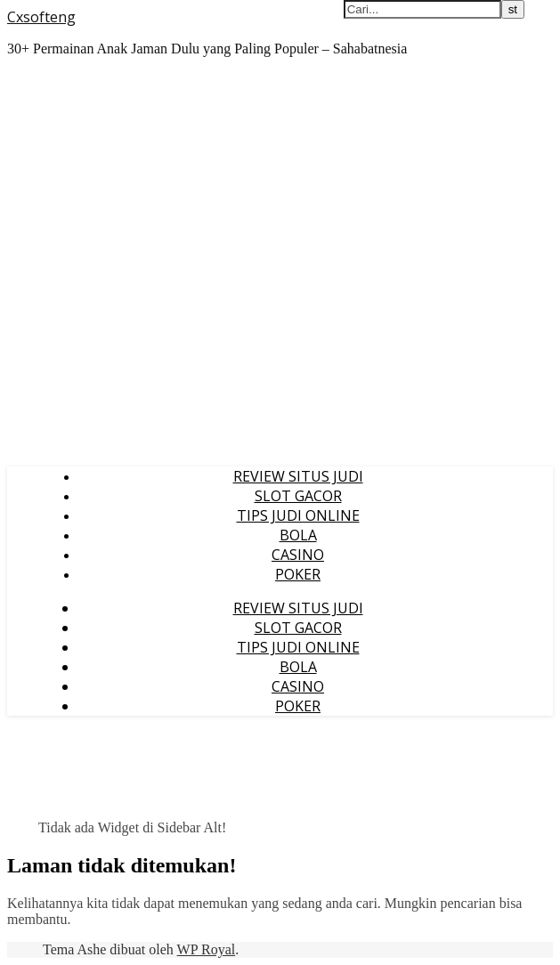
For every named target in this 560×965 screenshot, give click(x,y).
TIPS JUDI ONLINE (298, 515)
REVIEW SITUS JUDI (298, 476)
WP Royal (207, 949)
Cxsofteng (41, 17)
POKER (298, 574)
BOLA (298, 535)
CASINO (298, 555)
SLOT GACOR (298, 496)
